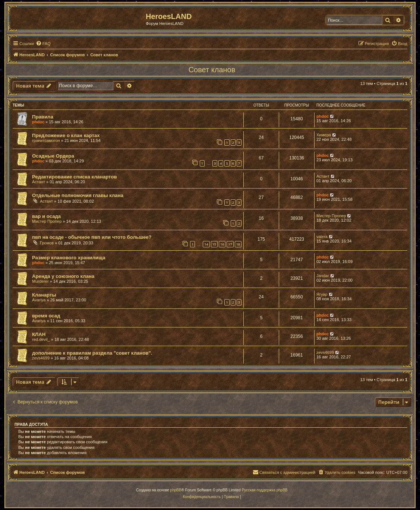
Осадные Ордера (53, 156)
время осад (46, 316)
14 (206, 244)
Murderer (40, 281)
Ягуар (322, 294)
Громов (47, 243)
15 (214, 244)
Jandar (323, 276)
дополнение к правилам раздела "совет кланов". (92, 353)
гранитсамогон (46, 140)
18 (238, 244)
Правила (43, 117)
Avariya (39, 300)
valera (322, 237)
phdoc (38, 122)
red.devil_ (41, 339)
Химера (324, 135)
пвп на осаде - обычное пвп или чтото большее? (92, 237)
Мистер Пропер (47, 221)
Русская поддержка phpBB (265, 490)
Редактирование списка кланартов (75, 177)
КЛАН (39, 334)
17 (230, 244)
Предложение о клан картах (66, 135)
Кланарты (44, 295)
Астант (39, 182)
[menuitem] (43, 44)
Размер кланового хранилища (69, 258)
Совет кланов (212, 70)
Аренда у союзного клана (63, 276)
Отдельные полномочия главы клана (78, 195)
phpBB (176, 490)
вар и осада (46, 216)
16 (222, 244)
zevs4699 (41, 358)
